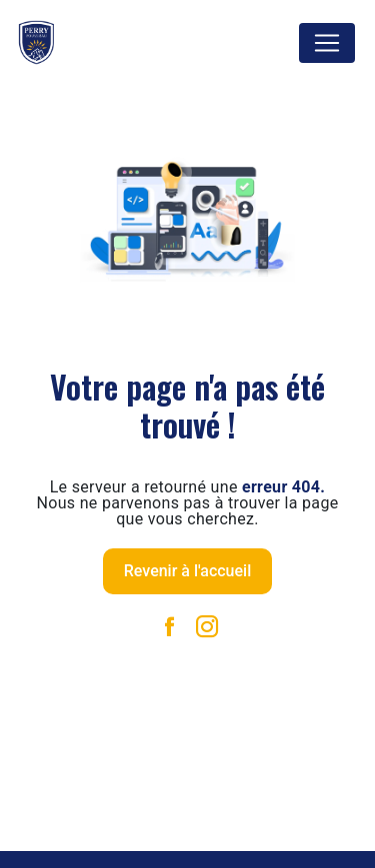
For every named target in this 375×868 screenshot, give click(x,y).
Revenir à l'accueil (187, 571)
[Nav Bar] (327, 43)
